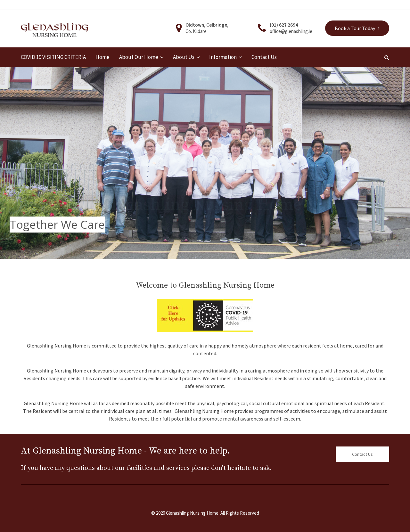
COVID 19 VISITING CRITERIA (53, 57)
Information (223, 57)
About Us (184, 57)
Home (102, 57)
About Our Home (139, 57)
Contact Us (264, 57)
